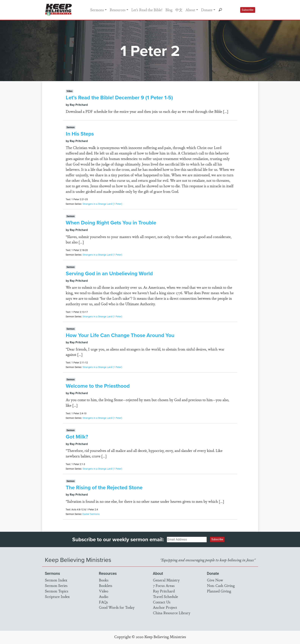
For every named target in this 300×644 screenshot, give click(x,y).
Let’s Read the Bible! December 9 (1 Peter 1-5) (119, 97)
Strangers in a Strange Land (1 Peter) (102, 204)
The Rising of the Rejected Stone (104, 487)
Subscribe (248, 10)
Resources (118, 10)
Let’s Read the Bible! (147, 10)
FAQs (103, 602)
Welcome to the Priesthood (98, 386)
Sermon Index (56, 580)
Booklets (106, 585)
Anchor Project (165, 607)
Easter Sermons (91, 514)
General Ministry (166, 580)
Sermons (97, 10)
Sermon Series (56, 585)
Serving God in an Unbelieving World (109, 273)
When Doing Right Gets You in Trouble (111, 223)
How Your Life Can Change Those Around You (120, 335)
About (190, 10)
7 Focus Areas (164, 585)
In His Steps (80, 134)
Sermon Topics (57, 591)
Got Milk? (77, 437)
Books (104, 580)
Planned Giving (219, 591)
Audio (104, 596)
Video (104, 591)
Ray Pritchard (164, 591)
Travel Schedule (165, 596)
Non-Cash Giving (221, 585)
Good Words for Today (117, 607)
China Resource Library (172, 613)
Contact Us (162, 602)
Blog (169, 10)
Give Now (215, 580)
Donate (207, 10)
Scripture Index (57, 596)
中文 (179, 10)
